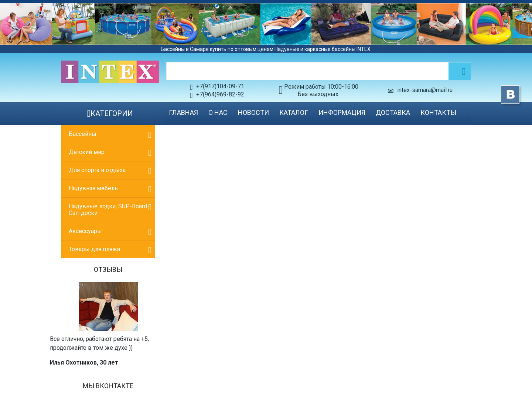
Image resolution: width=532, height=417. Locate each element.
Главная (183, 112)
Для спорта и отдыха (97, 170)
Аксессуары (85, 231)
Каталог (294, 112)
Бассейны (83, 134)
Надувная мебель (93, 188)
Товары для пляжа (94, 249)
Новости (253, 112)
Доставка (393, 112)
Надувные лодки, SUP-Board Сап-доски (108, 210)
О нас (218, 112)
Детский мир (87, 152)
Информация (342, 112)
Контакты (438, 112)
